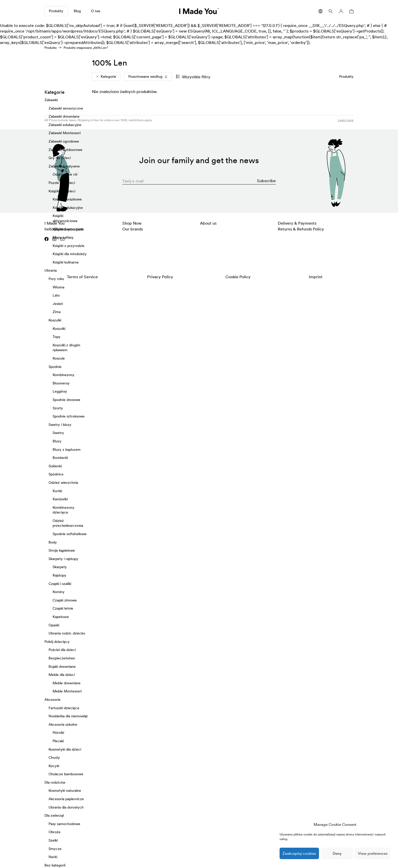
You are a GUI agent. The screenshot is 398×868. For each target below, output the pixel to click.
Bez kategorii (55, 865)
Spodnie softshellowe (70, 534)
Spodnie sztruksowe (69, 416)
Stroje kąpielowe (62, 551)
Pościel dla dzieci (62, 650)
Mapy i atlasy (63, 237)
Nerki (53, 857)
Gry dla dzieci (60, 158)
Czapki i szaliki (60, 584)
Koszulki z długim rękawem (66, 348)
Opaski (54, 625)
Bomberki (60, 458)
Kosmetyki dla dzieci (65, 749)
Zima (57, 312)
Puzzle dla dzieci (62, 183)
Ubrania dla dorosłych (66, 807)
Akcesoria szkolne (63, 724)
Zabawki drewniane (64, 117)
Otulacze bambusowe (66, 774)
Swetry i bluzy (60, 425)
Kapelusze (61, 617)
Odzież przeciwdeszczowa (68, 523)
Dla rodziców (55, 782)
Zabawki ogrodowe (64, 141)
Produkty (56, 11)
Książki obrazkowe (67, 199)
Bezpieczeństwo (62, 658)
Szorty (58, 408)
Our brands (133, 229)
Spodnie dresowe (66, 400)
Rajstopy (59, 575)
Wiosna (58, 287)
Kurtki (57, 491)
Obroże (55, 832)
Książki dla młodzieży (70, 254)
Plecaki (58, 741)
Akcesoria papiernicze (66, 799)
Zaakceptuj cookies (299, 853)
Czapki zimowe (65, 600)
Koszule (59, 358)
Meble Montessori (67, 691)
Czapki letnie (63, 609)
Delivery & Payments (297, 223)
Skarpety (60, 567)
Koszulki (55, 320)
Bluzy (57, 441)
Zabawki (51, 100)
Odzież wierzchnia (63, 483)
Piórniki (58, 733)
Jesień (58, 304)
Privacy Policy (160, 277)
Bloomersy (61, 383)
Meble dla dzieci (62, 675)
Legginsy (60, 392)
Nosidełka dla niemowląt (68, 716)
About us (208, 223)
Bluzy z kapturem (67, 449)
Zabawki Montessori (65, 133)
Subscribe (266, 181)
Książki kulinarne (66, 262)
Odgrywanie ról (65, 175)
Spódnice (56, 474)
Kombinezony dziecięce (64, 510)
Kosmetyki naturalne (65, 791)
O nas (96, 11)
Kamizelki (60, 499)
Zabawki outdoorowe (65, 150)
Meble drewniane (67, 683)
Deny (337, 853)
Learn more (346, 120)
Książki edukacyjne (68, 208)
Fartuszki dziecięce (64, 708)
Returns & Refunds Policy (301, 229)
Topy (57, 337)
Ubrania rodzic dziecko (67, 633)
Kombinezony (64, 375)
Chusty (54, 757)
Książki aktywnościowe (65, 219)
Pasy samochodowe (64, 824)
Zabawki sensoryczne (66, 108)
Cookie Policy (238, 277)
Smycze (55, 849)
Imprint (316, 277)
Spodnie (55, 367)
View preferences (373, 853)
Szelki (53, 840)
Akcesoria (52, 700)
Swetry (58, 433)
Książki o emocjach (68, 229)
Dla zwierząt (54, 816)
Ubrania (51, 271)
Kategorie (106, 76)
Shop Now (132, 223)
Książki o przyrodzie (68, 246)
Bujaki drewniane (62, 666)
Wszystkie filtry (193, 77)
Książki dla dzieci (62, 191)
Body (53, 542)
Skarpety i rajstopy (63, 559)
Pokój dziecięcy (57, 642)
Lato (56, 296)
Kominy (59, 592)
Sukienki (55, 466)
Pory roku (56, 279)
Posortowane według (148, 76)
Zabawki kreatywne (64, 166)
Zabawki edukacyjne (65, 125)
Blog (77, 11)
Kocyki (54, 766)
